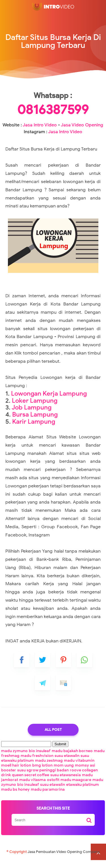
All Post (53, 737)
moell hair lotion (16, 773)
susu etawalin (67, 763)
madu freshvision (37, 763)
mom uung (64, 773)
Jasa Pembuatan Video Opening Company (64, 860)
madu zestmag (49, 768)
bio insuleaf (40, 758)
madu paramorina (48, 797)
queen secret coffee (31, 783)
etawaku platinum (83, 792)
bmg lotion (42, 773)
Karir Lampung (34, 429)
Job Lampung (32, 415)
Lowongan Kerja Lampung (49, 401)
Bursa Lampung (35, 422)
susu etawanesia (66, 783)
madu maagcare (76, 787)
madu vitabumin (79, 768)
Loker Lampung (35, 408)
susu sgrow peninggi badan (43, 778)
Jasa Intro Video (40, 133)
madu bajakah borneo (72, 758)
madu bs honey (15, 797)
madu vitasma (33, 787)
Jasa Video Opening (82, 133)
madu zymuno (14, 758)
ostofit (53, 787)
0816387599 (53, 117)
